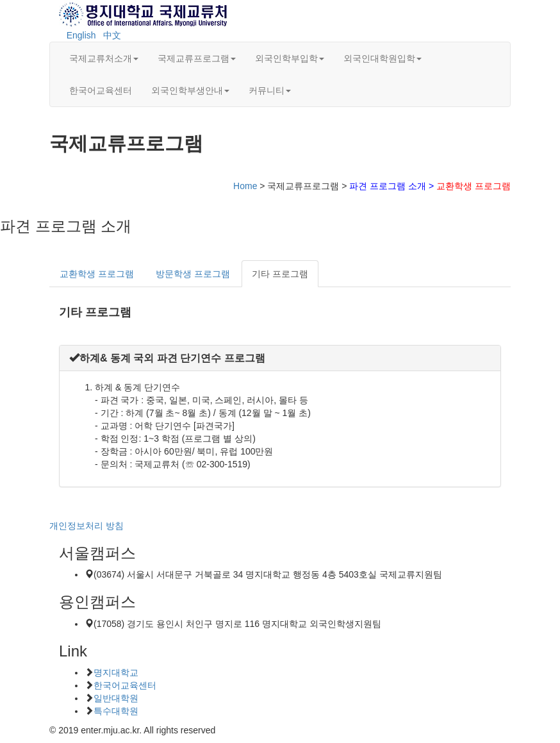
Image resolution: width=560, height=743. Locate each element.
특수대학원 (116, 711)
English (81, 35)
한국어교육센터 (101, 90)
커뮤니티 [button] (270, 90)
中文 (112, 35)
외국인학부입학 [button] (290, 58)
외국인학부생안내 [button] (190, 90)
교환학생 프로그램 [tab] (97, 274)
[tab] (280, 358)
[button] (167, 358)
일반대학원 (116, 698)
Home (245, 186)
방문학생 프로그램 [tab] (193, 274)
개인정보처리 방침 (86, 526)
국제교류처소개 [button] (104, 58)
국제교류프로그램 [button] (197, 58)
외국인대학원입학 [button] (383, 58)
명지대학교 (116, 672)
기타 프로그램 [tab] (280, 274)
